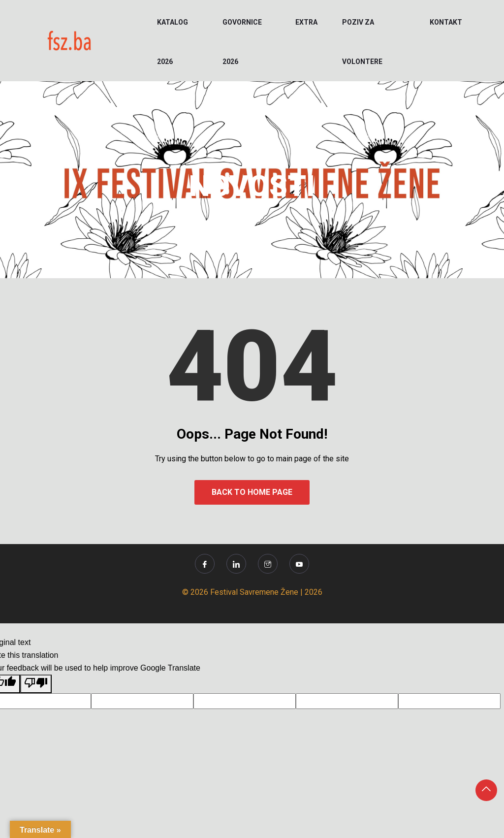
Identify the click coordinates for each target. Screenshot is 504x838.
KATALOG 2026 (173, 42)
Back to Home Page (252, 492)
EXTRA (306, 22)
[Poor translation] (36, 684)
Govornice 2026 (242, 42)
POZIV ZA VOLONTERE (362, 42)
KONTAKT (446, 22)
